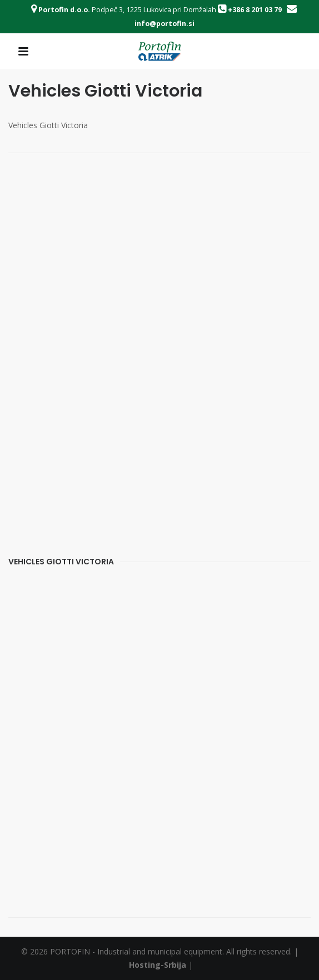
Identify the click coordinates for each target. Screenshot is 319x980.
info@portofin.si (165, 24)
